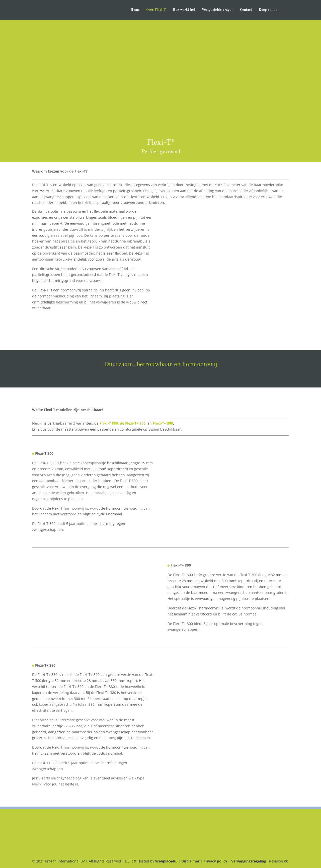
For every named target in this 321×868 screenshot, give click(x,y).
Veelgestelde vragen (218, 10)
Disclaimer (190, 861)
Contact (246, 10)
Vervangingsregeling (249, 861)
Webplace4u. (167, 861)
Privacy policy (215, 861)
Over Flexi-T (156, 10)
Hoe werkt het (184, 10)
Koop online (268, 10)
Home (135, 10)
